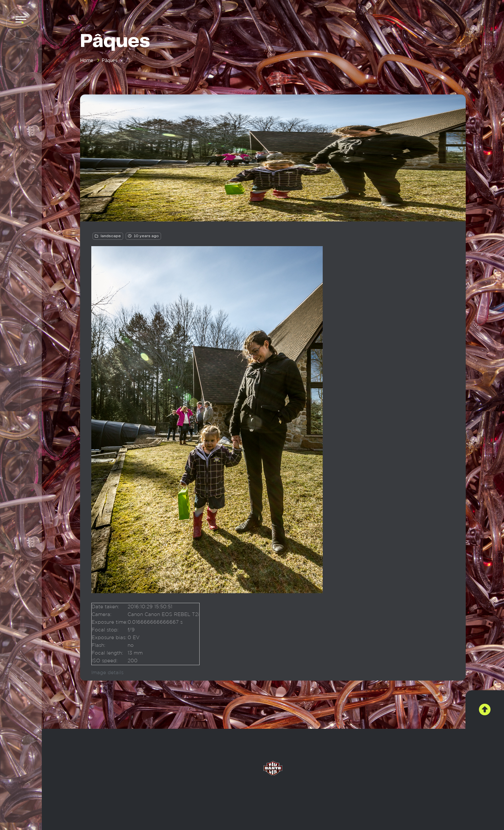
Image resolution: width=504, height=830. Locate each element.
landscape (111, 236)
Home (87, 60)
